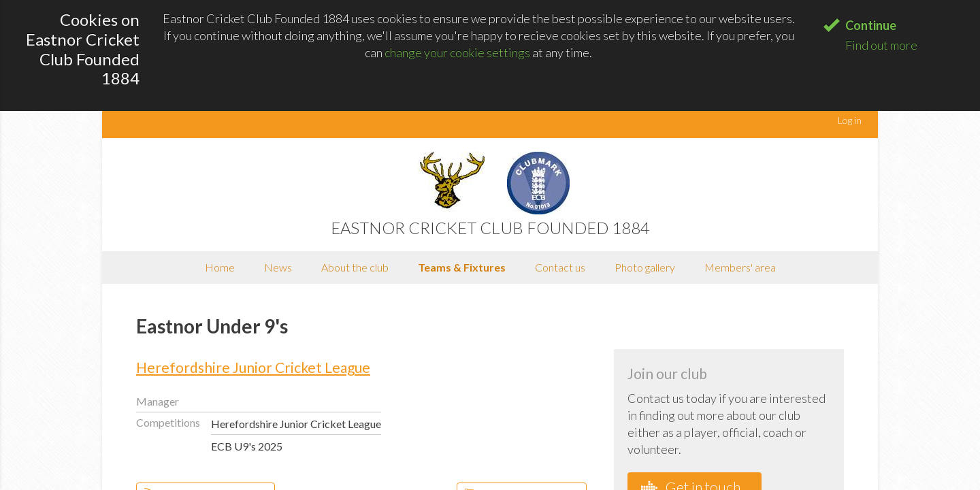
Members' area (740, 267)
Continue (871, 25)
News (278, 267)
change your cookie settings (457, 52)
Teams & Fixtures (462, 267)
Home (220, 267)
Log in (850, 120)
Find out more (881, 45)
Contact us (560, 267)
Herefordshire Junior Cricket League (253, 367)
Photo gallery (645, 267)
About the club (355, 267)
